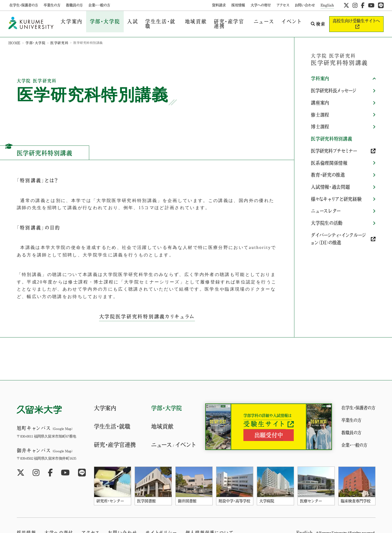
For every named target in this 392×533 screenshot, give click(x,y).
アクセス (283, 5)
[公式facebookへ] (363, 5)
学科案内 (320, 73)
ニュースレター (325, 198)
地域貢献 (184, 21)
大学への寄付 (261, 5)
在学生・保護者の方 (24, 5)
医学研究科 (56, 37)
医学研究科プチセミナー (332, 141)
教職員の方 (74, 5)
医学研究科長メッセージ (332, 85)
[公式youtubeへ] (371, 5)
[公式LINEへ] (381, 5)
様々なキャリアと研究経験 (336, 186)
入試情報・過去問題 (330, 175)
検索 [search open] (315, 21)
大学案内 (70, 21)
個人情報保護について (197, 527)
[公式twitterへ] (346, 5)
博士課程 (320, 118)
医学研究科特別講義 (331, 130)
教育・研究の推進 (327, 164)
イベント (278, 21)
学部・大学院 (100, 21)
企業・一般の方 (99, 5)
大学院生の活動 (326, 209)
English (327, 5)
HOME (14, 37)
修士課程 (320, 107)
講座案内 (320, 96)
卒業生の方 (52, 5)
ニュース (253, 21)
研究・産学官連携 (219, 21)
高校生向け (355, 21)
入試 (125, 21)
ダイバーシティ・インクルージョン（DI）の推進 (340, 224)
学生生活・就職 (152, 21)
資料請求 (219, 5)
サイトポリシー (152, 527)
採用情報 (238, 5)
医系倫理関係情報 (329, 152)
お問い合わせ (305, 5)
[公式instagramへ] (355, 5)
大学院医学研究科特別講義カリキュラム (147, 310)
